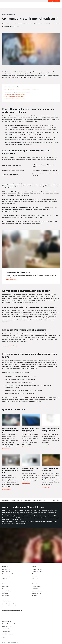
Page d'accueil (6, 500)
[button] (56, 500)
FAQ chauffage (28, 500)
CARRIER (16, 642)
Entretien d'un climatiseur (40, 500)
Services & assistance (17, 500)
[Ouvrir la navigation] (60, 5)
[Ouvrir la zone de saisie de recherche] (58, 5)
